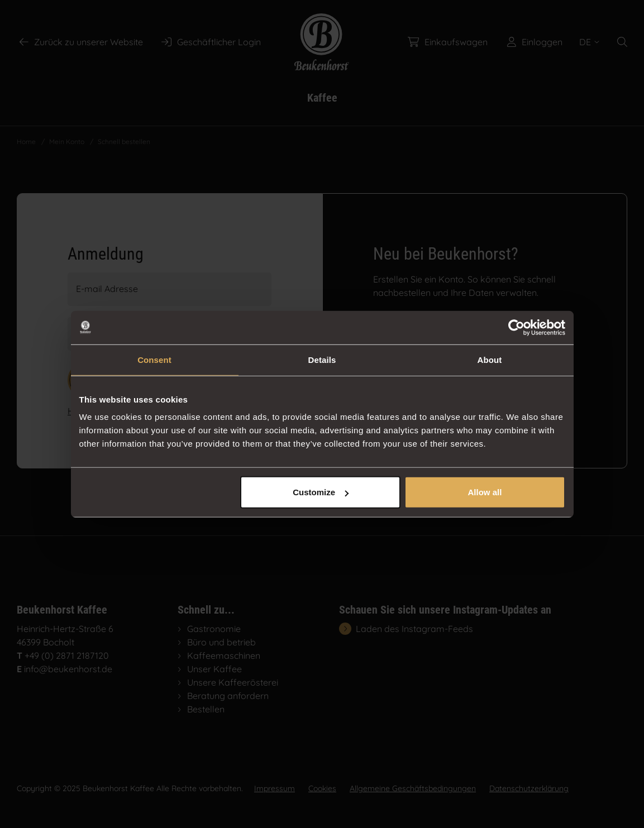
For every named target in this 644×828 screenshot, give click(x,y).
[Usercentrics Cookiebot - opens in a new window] (516, 327)
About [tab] (490, 359)
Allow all (485, 492)
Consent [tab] (154, 359)
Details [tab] (322, 359)
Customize (321, 492)
